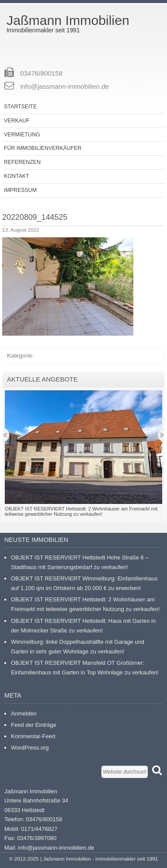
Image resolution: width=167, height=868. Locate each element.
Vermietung (22, 135)
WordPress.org (30, 748)
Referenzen (22, 162)
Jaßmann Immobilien (68, 20)
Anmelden (24, 713)
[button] (68, 286)
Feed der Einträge (34, 725)
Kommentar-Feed (33, 736)
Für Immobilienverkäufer (43, 148)
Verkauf (17, 121)
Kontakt (17, 176)
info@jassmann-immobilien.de (64, 86)
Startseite (20, 107)
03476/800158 (41, 73)
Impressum (20, 190)
